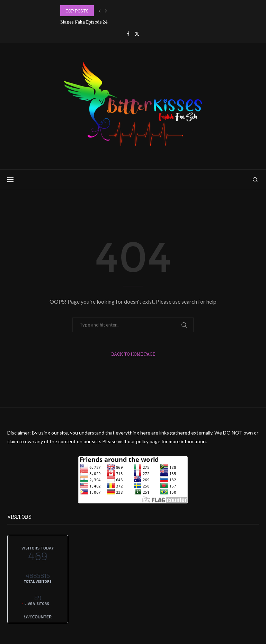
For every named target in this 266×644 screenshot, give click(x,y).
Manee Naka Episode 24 (84, 22)
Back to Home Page (133, 354)
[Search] (255, 180)
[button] (99, 11)
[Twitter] (137, 34)
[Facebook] (128, 34)
